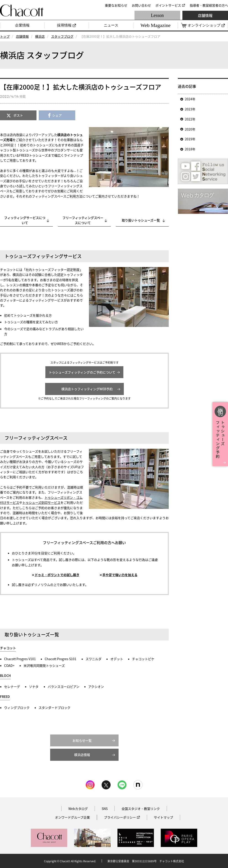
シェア (57, 115)
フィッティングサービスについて (25, 220)
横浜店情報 (82, 755)
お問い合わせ (141, 5)
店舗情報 (205, 15)
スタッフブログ (62, 36)
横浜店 (40, 36)
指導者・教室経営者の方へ (209, 5)
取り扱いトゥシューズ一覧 (141, 220)
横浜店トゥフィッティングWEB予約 (85, 389)
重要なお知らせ (116, 5)
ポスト (18, 115)
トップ (5, 36)
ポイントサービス (168, 5)
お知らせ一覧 (82, 740)
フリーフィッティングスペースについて (83, 220)
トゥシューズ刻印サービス (41, 502)
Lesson (157, 15)
